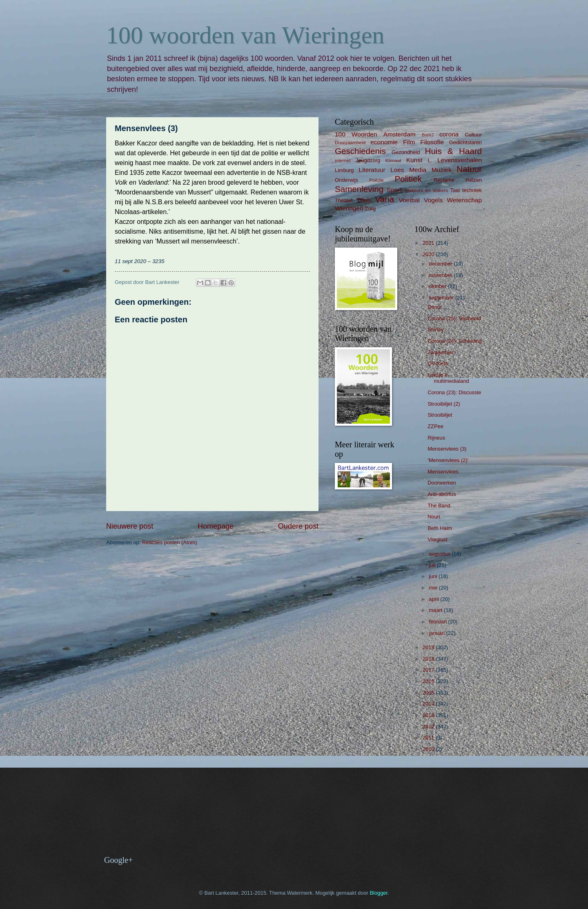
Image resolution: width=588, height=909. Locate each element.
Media (418, 170)
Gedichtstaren (465, 142)
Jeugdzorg (368, 160)
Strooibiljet (440, 415)
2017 (429, 670)
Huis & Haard (453, 151)
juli (433, 565)
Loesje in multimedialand (448, 378)
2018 (429, 659)
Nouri (434, 517)
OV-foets (438, 363)
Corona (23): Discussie (454, 392)
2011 (429, 738)
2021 (429, 243)
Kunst (414, 160)
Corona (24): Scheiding (454, 341)
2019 (429, 647)
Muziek (442, 170)
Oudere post (298, 526)
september (442, 298)
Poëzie (376, 180)
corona (449, 134)
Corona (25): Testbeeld (454, 318)
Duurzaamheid (350, 143)
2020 (429, 254)
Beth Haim (440, 528)
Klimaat (393, 161)
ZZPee (435, 426)
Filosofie (432, 142)
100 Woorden (356, 134)
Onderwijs (346, 180)
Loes (397, 170)
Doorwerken (442, 483)
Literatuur (372, 170)
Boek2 (428, 135)
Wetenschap (464, 200)
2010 (429, 749)
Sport (394, 190)
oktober (438, 286)
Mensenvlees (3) (447, 449)
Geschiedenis (360, 151)
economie (384, 142)
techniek (472, 190)
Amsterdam (400, 134)
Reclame (444, 180)
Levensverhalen (460, 160)
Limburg (344, 170)
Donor (435, 307)
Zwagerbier (441, 352)
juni (434, 576)
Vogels (433, 200)
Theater (344, 200)
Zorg (370, 209)
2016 (429, 681)
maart (436, 610)
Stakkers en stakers (426, 190)
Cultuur (473, 135)
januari (437, 633)
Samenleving (359, 189)
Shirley (435, 329)
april (434, 599)
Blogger (379, 893)
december (441, 264)
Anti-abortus (442, 494)
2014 (429, 704)
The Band (439, 506)
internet (343, 161)
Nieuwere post (130, 526)
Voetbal (409, 200)
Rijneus (436, 438)
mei (434, 588)
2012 (429, 727)
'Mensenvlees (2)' (448, 460)
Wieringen (349, 208)
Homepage (216, 526)
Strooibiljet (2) (444, 404)
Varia (384, 199)
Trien (364, 200)
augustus (440, 554)
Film (409, 142)
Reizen (474, 180)
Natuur (469, 169)
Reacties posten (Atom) (170, 542)
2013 (429, 715)
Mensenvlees (443, 472)
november (441, 275)
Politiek (408, 179)
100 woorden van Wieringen (245, 35)
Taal (455, 190)
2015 (429, 693)
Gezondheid (406, 152)
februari (438, 622)
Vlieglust (438, 539)
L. (430, 160)
